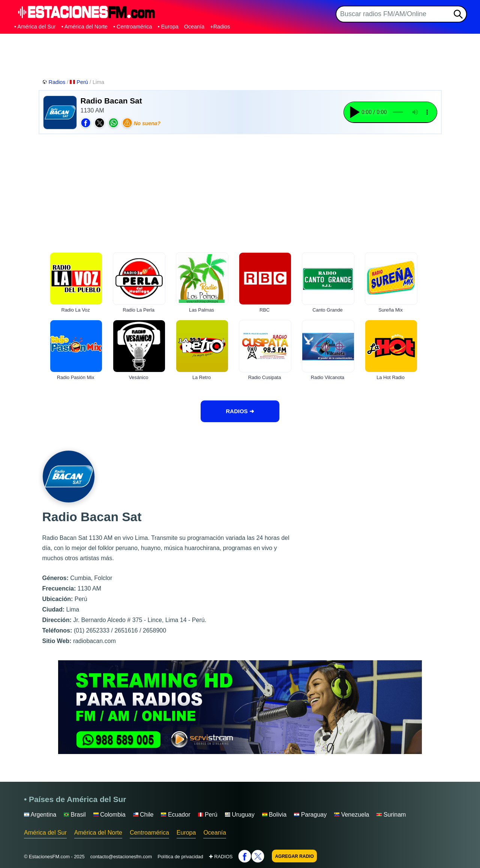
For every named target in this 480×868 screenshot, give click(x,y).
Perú (79, 82)
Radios (55, 82)
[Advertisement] (240, 54)
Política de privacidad (180, 857)
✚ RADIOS (221, 857)
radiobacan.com (94, 641)
